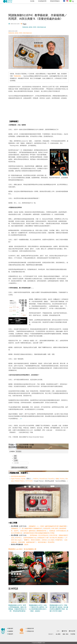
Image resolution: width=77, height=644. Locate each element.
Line (70, 1)
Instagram (67, 1)
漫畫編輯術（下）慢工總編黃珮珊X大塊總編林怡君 (26, 528)
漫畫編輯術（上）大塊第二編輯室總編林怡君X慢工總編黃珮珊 (48, 526)
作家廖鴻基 (59, 540)
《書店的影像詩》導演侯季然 (46, 542)
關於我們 (11, 628)
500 (15, 458)
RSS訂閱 (73, 631)
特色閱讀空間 (42, 1)
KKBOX (36, 479)
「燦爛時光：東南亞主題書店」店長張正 (35, 540)
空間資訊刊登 (30, 631)
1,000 (16, 461)
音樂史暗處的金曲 (41, 27)
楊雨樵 (30, 27)
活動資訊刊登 (30, 628)
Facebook (64, 1)
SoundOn (51, 479)
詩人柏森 (51, 540)
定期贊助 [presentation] (12, 452)
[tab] (12, 452)
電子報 (65, 631)
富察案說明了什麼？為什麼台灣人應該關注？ (51, 538)
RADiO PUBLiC (20, 481)
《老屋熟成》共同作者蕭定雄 (57, 531)
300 (15, 456)
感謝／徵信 (65, 634)
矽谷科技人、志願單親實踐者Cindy (26, 538)
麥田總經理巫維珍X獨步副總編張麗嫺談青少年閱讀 (39, 533)
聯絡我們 (11, 634)
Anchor (62, 479)
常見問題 (73, 634)
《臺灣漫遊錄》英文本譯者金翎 (38, 535)
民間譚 (34, 27)
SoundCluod (43, 479)
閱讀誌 (3, 631)
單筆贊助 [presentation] (19, 452)
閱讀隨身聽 (25, 27)
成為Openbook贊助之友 (19, 467)
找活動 (32, 1)
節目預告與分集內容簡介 (19, 476)
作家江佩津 (55, 528)
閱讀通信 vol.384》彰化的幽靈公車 (22, 549)
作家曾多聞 (47, 528)
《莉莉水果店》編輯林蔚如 (27, 531)
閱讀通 (22, 631)
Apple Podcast (15, 479)
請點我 (26, 544)
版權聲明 (11, 631)
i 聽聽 (57, 479)
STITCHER (29, 481)
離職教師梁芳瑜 (42, 531)
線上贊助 (58, 634)
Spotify (23, 479)
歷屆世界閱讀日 (55, 1)
